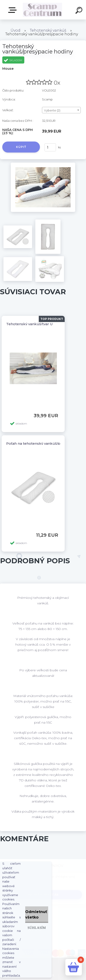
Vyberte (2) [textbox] (52, 110)
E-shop (13, 10)
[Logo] (43, 10)
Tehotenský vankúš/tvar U (29, 324)
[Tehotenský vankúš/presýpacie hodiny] (43, 164)
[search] (80, 11)
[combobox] (61, 110)
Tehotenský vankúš (48, 30)
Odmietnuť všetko (36, 915)
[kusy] (50, 147)
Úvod (15, 30)
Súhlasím (37, 928)
